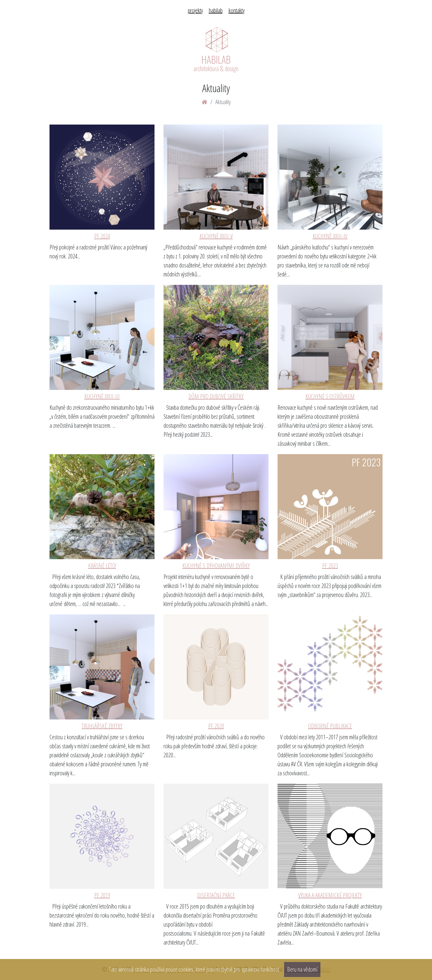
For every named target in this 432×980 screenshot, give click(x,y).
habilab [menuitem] (216, 10)
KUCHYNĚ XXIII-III (102, 396)
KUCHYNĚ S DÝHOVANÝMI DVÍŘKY (216, 566)
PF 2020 (216, 726)
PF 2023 (330, 566)
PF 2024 (102, 236)
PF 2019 (102, 895)
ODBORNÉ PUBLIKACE (330, 726)
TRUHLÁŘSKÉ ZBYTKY (102, 726)
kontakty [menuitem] (237, 10)
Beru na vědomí (302, 969)
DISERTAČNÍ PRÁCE (216, 895)
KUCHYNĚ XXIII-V (216, 236)
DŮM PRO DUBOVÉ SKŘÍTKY (216, 396)
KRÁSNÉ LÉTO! (102, 566)
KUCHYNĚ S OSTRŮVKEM (330, 396)
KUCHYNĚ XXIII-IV (330, 236)
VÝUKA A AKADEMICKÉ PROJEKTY (330, 895)
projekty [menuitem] (195, 10)
